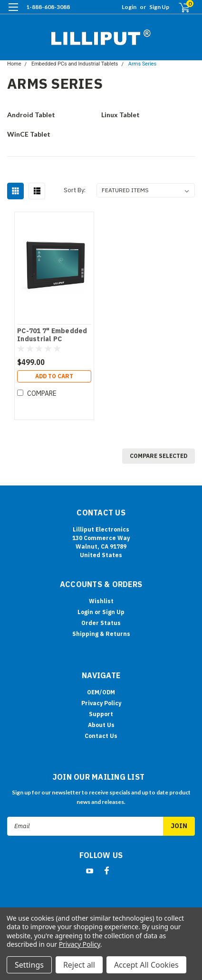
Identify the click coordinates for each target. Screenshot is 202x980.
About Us (101, 725)
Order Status (101, 623)
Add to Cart (54, 376)
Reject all (79, 965)
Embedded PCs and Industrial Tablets (75, 64)
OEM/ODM (101, 692)
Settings (29, 965)
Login (129, 7)
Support (101, 714)
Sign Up (159, 7)
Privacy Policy (101, 703)
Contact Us (101, 736)
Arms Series (142, 64)
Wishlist (101, 601)
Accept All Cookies (146, 965)
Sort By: (75, 190)
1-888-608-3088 (48, 7)
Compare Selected (159, 456)
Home (14, 64)
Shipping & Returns (101, 634)
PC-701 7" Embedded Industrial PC (52, 335)
